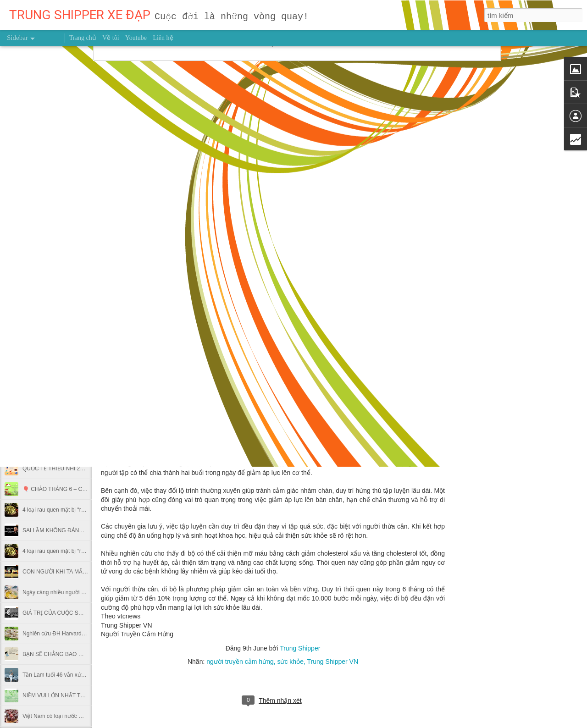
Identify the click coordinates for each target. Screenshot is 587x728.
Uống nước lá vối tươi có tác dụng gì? (69, 345)
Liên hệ (163, 38)
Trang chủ (83, 38)
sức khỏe (290, 662)
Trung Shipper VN (332, 662)
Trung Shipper (300, 648)
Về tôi (111, 38)
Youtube (136, 38)
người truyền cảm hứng (240, 662)
